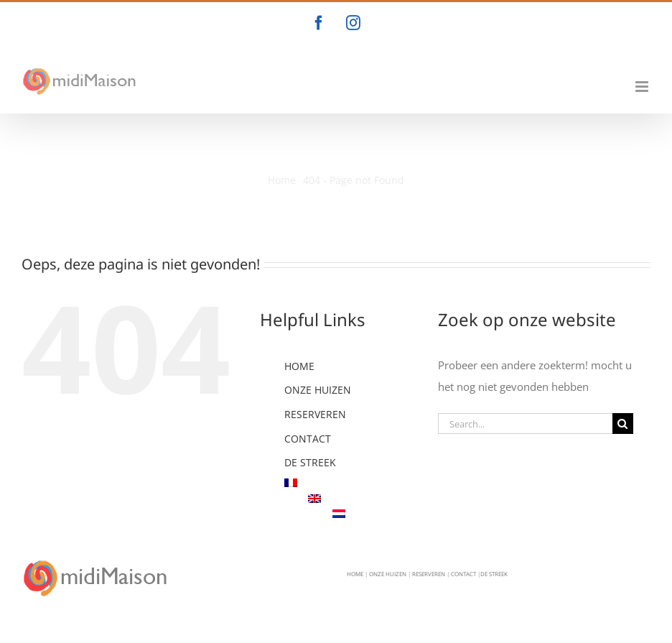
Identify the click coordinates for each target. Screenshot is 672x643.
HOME (299, 366)
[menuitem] (350, 483)
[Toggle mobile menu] (643, 87)
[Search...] (525, 424)
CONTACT (308, 439)
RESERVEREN (315, 414)
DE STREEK (310, 462)
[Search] (623, 424)
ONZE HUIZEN (318, 390)
